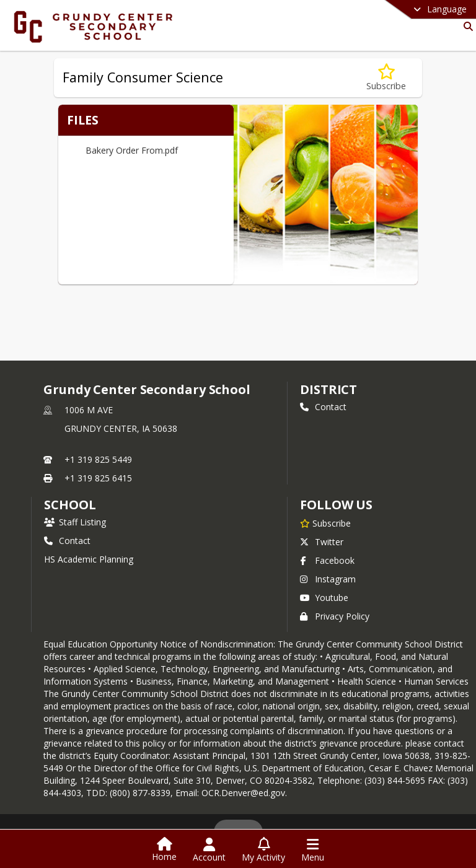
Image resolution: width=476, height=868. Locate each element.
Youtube (324, 598)
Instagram (328, 579)
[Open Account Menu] (209, 850)
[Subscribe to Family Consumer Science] (386, 78)
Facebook (327, 560)
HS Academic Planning (89, 559)
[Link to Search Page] (466, 26)
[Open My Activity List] (263, 850)
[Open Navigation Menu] (313, 850)
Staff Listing (75, 522)
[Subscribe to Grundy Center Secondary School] (325, 523)
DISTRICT (328, 389)
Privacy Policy (335, 616)
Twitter (322, 542)
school (70, 505)
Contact (323, 407)
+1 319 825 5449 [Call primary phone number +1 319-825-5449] (98, 459)
